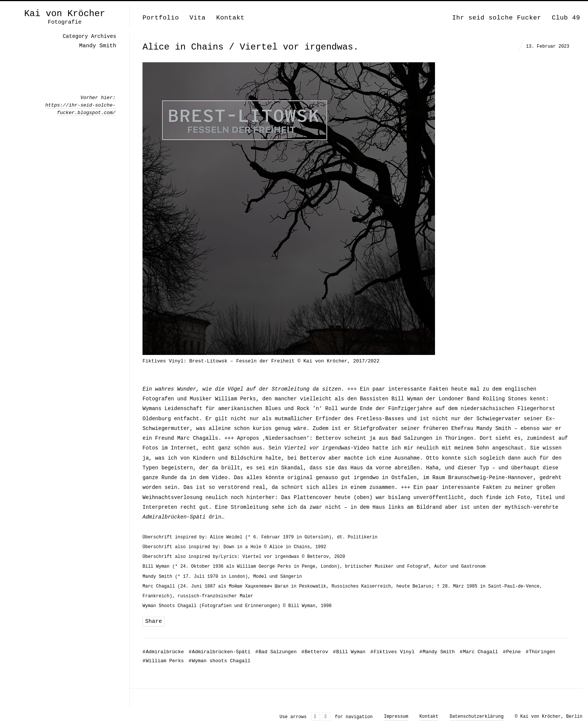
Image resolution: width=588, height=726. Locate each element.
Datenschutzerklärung (477, 717)
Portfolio (161, 18)
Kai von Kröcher (64, 14)
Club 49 (566, 18)
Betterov (315, 652)
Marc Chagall (479, 652)
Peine (512, 652)
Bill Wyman (349, 652)
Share (154, 622)
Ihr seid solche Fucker (497, 18)
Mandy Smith (437, 652)
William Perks (163, 661)
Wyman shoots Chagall (220, 661)
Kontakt (230, 18)
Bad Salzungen (276, 652)
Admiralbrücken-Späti (220, 652)
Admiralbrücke (163, 652)
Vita (197, 18)
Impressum (396, 717)
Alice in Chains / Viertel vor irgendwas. (250, 47)
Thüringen (541, 652)
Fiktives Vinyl (392, 652)
